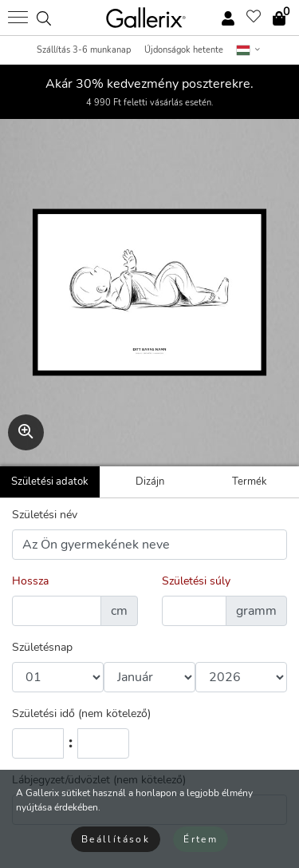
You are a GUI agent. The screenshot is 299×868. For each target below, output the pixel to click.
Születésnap (42, 647)
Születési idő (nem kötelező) (81, 713)
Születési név (45, 515)
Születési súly (196, 581)
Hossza (30, 581)
